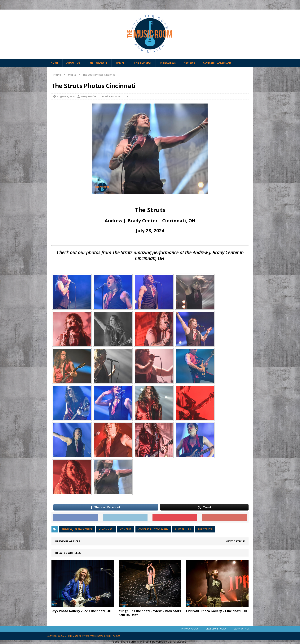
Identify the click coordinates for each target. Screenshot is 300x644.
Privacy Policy (190, 629)
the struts (205, 529)
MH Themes (114, 636)
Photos (116, 96)
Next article (235, 541)
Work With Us (242, 629)
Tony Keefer (88, 96)
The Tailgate (98, 63)
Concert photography (153, 529)
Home (55, 63)
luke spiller (183, 529)
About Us (73, 63)
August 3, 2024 (66, 96)
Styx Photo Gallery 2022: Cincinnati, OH (81, 611)
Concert (126, 529)
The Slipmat (143, 63)
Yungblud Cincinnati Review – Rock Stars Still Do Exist (150, 613)
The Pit (121, 63)
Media (106, 96)
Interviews (168, 63)
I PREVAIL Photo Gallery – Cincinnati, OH (217, 611)
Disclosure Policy (216, 629)
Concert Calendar (217, 63)
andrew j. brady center (77, 529)
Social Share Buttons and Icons (132, 642)
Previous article (68, 541)
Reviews (189, 63)
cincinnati (106, 529)
